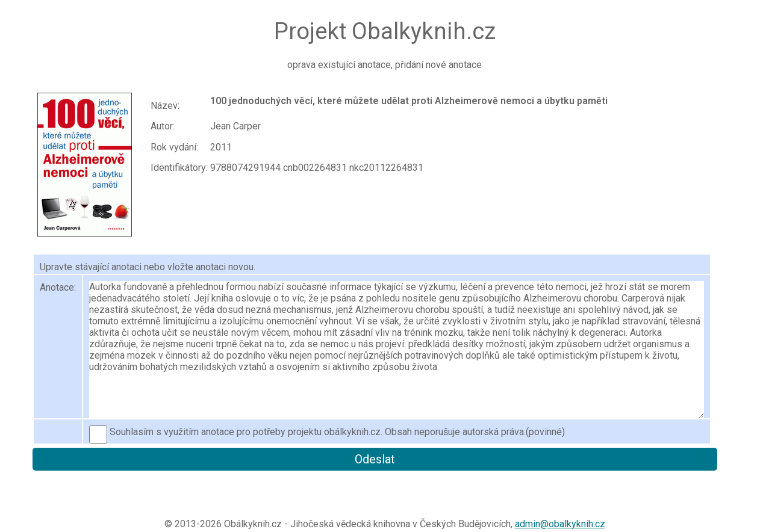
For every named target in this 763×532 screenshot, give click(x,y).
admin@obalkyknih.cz (560, 524)
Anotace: (58, 287)
